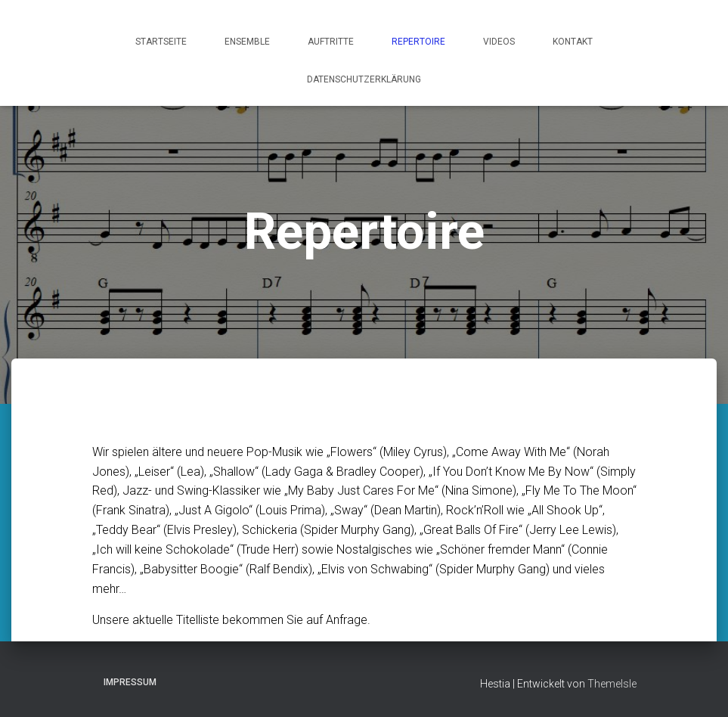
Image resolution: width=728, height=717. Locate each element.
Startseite (161, 42)
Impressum (130, 682)
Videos (499, 42)
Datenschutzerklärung (364, 79)
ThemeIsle (612, 684)
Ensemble (247, 42)
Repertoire (418, 42)
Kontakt (573, 42)
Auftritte (331, 42)
